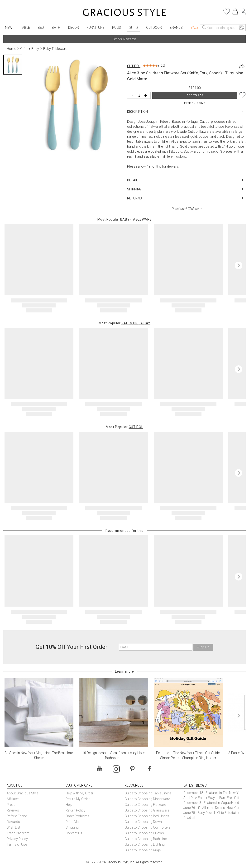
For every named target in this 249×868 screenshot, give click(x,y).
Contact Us (74, 833)
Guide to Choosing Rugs (143, 850)
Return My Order (78, 799)
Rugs (117, 28)
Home (11, 49)
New (9, 28)
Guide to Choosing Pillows (145, 833)
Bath (56, 28)
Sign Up (203, 647)
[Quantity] (140, 96)
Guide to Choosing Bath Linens (147, 839)
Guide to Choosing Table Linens (148, 793)
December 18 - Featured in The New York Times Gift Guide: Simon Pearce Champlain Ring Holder (213, 793)
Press (11, 805)
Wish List (13, 827)
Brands (176, 28)
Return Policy (75, 810)
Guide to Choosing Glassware (147, 810)
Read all (189, 818)
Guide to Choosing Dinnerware (147, 799)
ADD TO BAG (195, 95)
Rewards (13, 822)
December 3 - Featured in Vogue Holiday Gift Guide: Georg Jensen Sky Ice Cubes (213, 803)
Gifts (133, 27)
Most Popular (125, 219)
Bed (41, 28)
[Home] (124, 13)
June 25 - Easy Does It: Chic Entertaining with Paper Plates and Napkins (213, 813)
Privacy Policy (17, 839)
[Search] (204, 28)
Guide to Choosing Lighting (145, 844)
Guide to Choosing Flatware (145, 805)
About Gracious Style (22, 793)
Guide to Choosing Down (143, 822)
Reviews (13, 810)
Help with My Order (79, 793)
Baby (35, 49)
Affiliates (13, 799)
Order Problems (77, 816)
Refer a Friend (17, 816)
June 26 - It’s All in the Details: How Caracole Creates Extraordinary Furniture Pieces (213, 808)
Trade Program (18, 833)
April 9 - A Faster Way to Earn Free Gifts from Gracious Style (213, 798)
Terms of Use (17, 844)
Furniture (96, 28)
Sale (194, 28)
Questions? (187, 209)
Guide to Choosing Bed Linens (147, 816)
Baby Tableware (55, 49)
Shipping (72, 827)
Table (25, 28)
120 (162, 66)
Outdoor (154, 28)
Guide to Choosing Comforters (148, 827)
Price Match (74, 822)
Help (69, 805)
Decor (74, 28)
